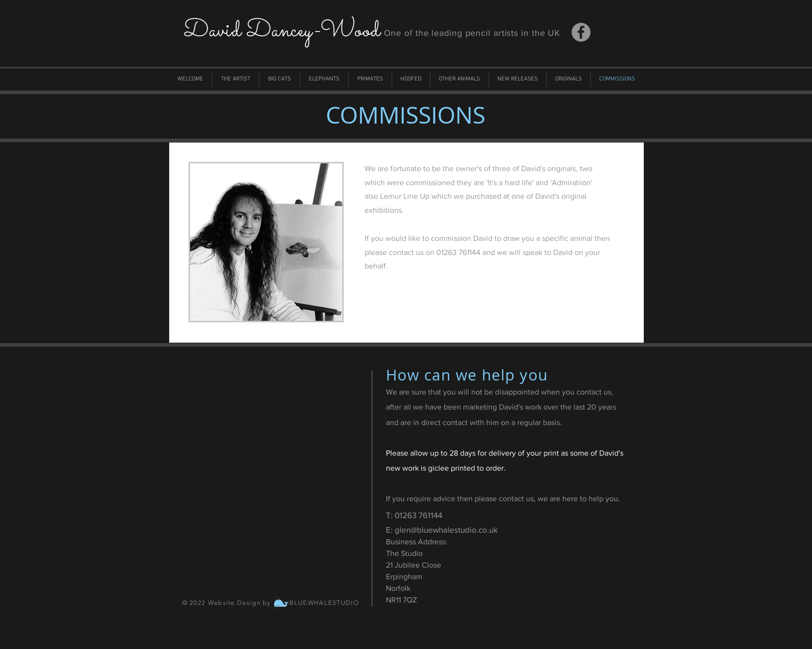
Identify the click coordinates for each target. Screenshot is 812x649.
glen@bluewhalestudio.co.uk (446, 530)
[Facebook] (581, 32)
